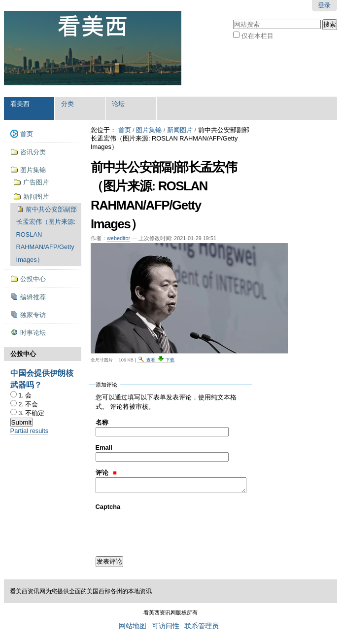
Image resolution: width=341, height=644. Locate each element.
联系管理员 (202, 626)
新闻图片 (180, 130)
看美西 (20, 104)
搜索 (233, 18)
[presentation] (170, 531)
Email (104, 447)
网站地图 (133, 626)
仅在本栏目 (257, 36)
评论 (106, 473)
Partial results (30, 431)
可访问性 (166, 626)
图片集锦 (149, 130)
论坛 (118, 104)
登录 (324, 5)
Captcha (108, 507)
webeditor (119, 238)
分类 (68, 104)
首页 (125, 130)
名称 (102, 422)
